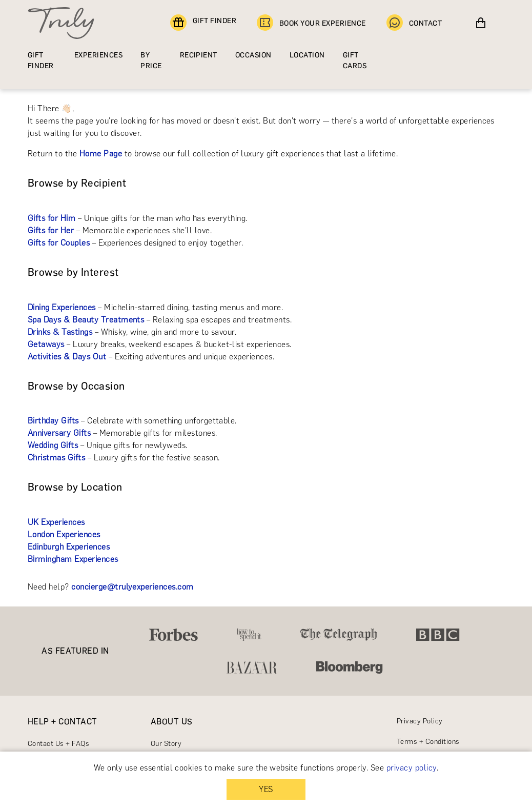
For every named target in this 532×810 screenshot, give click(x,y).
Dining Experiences (62, 307)
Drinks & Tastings (60, 332)
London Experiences (64, 534)
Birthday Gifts (53, 421)
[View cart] (481, 23)
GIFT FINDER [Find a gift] (203, 23)
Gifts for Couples (59, 243)
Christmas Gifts (56, 458)
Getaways (46, 344)
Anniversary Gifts (59, 433)
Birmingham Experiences (73, 559)
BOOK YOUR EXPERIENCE (311, 23)
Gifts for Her (51, 230)
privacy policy (412, 768)
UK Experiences (56, 522)
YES (266, 789)
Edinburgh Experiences (69, 547)
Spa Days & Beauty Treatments (86, 320)
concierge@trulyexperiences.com (132, 587)
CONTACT (414, 23)
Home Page (101, 154)
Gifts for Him (52, 218)
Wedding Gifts (53, 445)
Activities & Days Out (67, 357)
